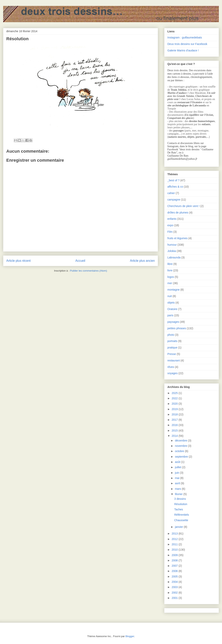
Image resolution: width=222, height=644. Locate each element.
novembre (181, 446)
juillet (178, 467)
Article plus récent (18, 261)
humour (172, 245)
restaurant (174, 360)
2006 (175, 571)
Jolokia (172, 251)
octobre (180, 451)
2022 (175, 398)
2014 (175, 436)
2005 (175, 576)
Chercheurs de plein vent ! (183, 206)
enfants (172, 219)
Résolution (181, 504)
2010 (175, 550)
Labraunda (174, 257)
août (178, 462)
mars (178, 489)
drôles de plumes (178, 213)
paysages (173, 322)
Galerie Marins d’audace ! (183, 50)
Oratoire (172, 309)
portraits (172, 341)
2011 (175, 544)
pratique (172, 348)
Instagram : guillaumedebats (185, 37)
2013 (175, 534)
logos (171, 277)
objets (171, 303)
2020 (175, 404)
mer (170, 283)
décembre (181, 441)
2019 (175, 409)
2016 (175, 425)
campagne (174, 200)
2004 (175, 582)
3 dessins (180, 499)
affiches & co (175, 187)
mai (177, 478)
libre (170, 264)
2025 (175, 393)
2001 (175, 598)
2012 (175, 539)
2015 (175, 431)
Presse (172, 354)
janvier (179, 527)
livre (170, 270)
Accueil (80, 261)
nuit (170, 296)
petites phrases (177, 328)
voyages (172, 373)
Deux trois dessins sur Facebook (187, 44)
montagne (173, 290)
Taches (179, 509)
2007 (175, 566)
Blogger (130, 636)
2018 (175, 414)
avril (178, 483)
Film (170, 232)
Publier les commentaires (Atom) (89, 271)
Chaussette (181, 520)
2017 (175, 420)
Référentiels (182, 515)
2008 (175, 560)
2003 (175, 587)
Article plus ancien (142, 261)
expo (170, 225)
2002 (175, 593)
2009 (175, 555)
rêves (171, 367)
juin (177, 473)
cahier (171, 193)
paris (170, 315)
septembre (182, 457)
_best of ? (173, 180)
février (179, 494)
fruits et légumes (178, 238)
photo (171, 335)
